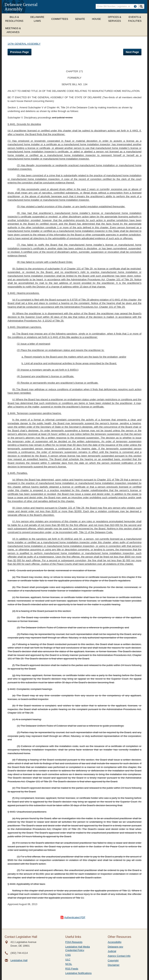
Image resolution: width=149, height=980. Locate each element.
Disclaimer (114, 965)
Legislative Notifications (79, 973)
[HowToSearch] (135, 6)
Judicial (112, 951)
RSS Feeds (72, 969)
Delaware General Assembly (21, 7)
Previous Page (19, 52)
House (96, 19)
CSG (68, 955)
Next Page (132, 52)
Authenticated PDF (75, 917)
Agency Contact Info (119, 956)
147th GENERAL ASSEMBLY (24, 44)
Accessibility (115, 942)
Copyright (113, 960)
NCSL (69, 964)
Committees (60, 19)
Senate (80, 19)
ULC (68, 960)
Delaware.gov (115, 947)
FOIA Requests (74, 942)
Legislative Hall (19, 960)
